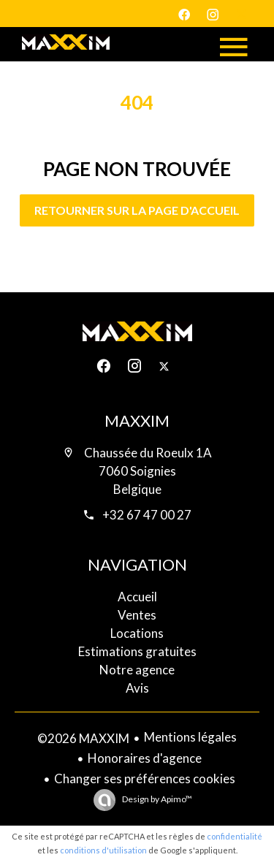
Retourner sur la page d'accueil (137, 210)
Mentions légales (190, 737)
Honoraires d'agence (145, 758)
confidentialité (235, 836)
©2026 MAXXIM (83, 738)
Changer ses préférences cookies (145, 778)
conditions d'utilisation (103, 850)
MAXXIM (137, 420)
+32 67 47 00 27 (147, 515)
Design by (156, 799)
